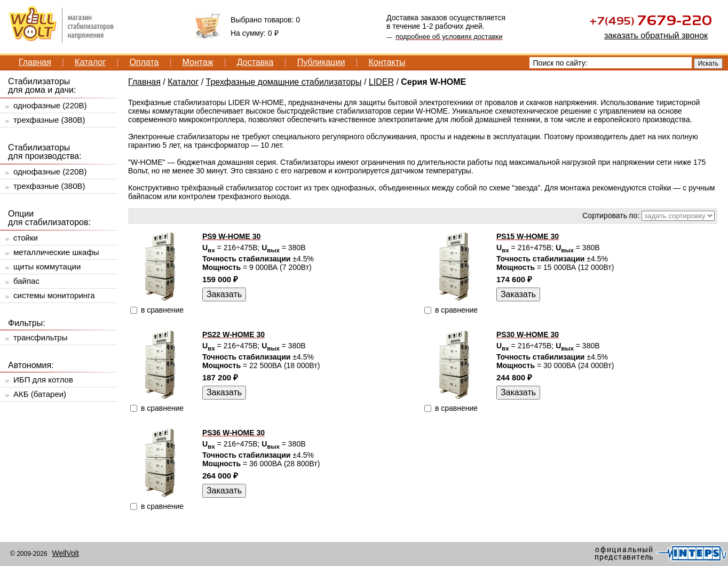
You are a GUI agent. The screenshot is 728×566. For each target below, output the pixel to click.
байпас (26, 281)
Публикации (321, 62)
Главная (35, 62)
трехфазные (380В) (49, 120)
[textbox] (611, 63)
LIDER (381, 82)
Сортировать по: (611, 216)
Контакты (387, 62)
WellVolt (65, 553)
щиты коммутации (47, 266)
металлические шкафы (56, 252)
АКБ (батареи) (40, 394)
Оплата (144, 62)
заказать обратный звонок (656, 35)
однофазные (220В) (50, 105)
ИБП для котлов (43, 380)
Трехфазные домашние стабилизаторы (284, 82)
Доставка (255, 62)
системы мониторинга (54, 295)
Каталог (90, 62)
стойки (26, 238)
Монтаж (198, 62)
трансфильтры (40, 337)
